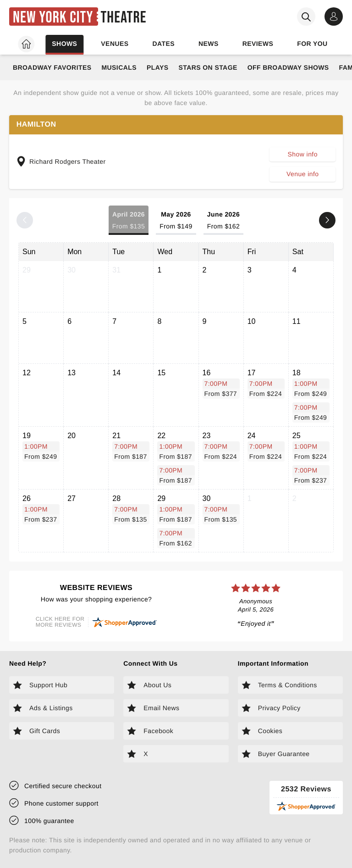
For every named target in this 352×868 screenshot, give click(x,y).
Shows (64, 44)
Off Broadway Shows (288, 67)
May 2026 (176, 221)
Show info (303, 154)
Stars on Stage (208, 67)
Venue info (302, 174)
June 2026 (224, 221)
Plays (158, 67)
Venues (115, 44)
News (209, 44)
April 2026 (129, 221)
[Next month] (327, 220)
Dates (163, 44)
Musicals (119, 67)
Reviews (258, 44)
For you (312, 44)
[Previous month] (25, 220)
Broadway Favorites (52, 67)
